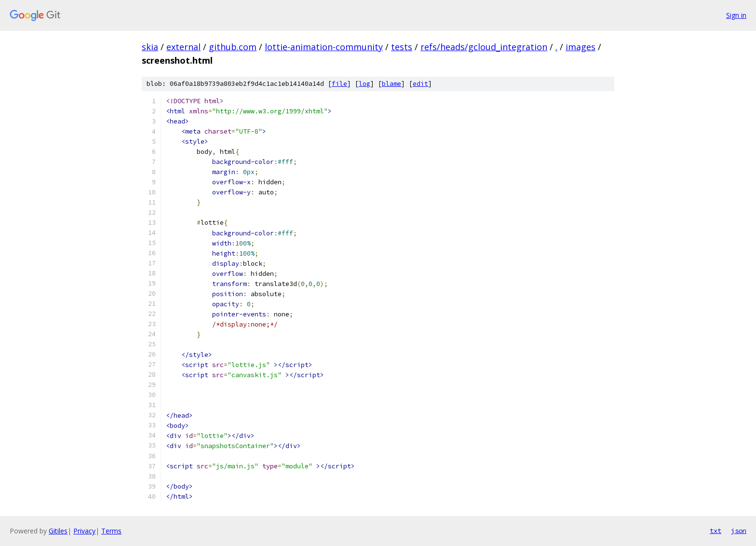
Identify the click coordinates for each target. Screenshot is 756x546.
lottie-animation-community (324, 47)
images (580, 47)
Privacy (84, 531)
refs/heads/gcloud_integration (484, 47)
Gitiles (58, 531)
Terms (111, 531)
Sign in (736, 15)
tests (402, 47)
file (339, 84)
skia (150, 47)
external (183, 47)
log (364, 84)
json (739, 531)
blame (391, 84)
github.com (233, 47)
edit (420, 84)
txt (715, 531)
